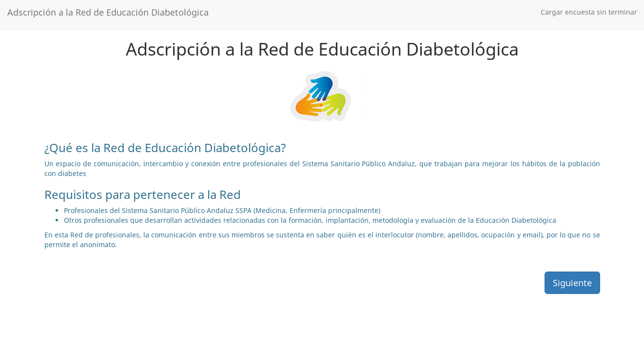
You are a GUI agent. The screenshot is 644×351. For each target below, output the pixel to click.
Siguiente (572, 283)
